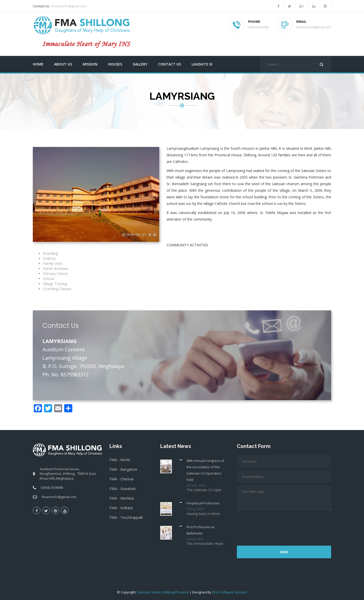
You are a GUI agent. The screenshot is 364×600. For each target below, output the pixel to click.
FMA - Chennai (121, 479)
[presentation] (275, 526)
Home (38, 64)
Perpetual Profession (203, 503)
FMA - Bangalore (123, 469)
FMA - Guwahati (123, 489)
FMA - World (120, 460)
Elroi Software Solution (230, 592)
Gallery (140, 64)
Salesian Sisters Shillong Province (163, 592)
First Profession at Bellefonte (200, 530)
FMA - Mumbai (122, 498)
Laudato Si (202, 64)
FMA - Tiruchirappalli (126, 517)
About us (63, 64)
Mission (90, 64)
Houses (115, 64)
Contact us (169, 64)
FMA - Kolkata (121, 508)
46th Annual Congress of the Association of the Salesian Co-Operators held (205, 470)
